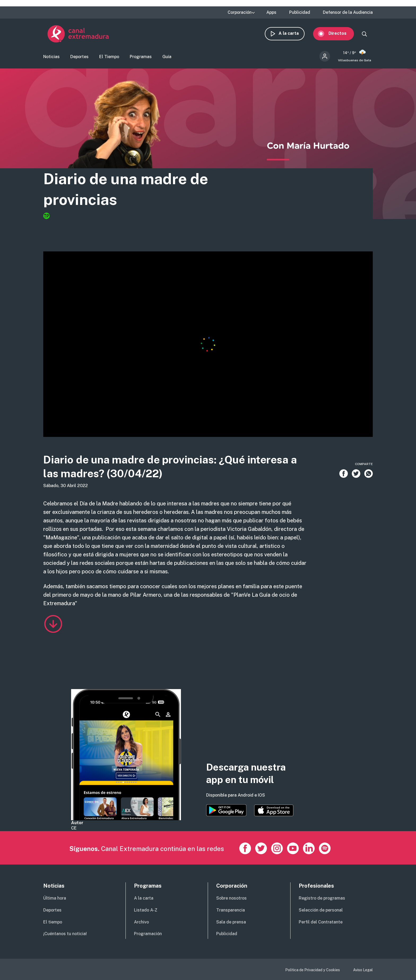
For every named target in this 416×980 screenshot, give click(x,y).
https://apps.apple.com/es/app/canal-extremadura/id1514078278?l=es (274, 810)
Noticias (51, 57)
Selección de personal (321, 910)
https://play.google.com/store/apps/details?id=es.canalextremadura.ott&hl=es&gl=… (226, 810)
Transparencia (231, 910)
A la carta (293, 34)
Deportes (79, 57)
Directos (342, 34)
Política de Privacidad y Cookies (313, 970)
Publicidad (300, 12)
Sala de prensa (231, 922)
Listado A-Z (146, 910)
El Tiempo (109, 57)
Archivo (141, 922)
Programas (141, 57)
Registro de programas (322, 898)
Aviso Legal (363, 970)
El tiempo (53, 922)
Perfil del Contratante (321, 922)
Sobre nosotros (231, 898)
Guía (167, 57)
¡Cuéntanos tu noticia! (65, 934)
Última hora (55, 898)
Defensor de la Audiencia (348, 12)
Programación (148, 934)
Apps (271, 12)
